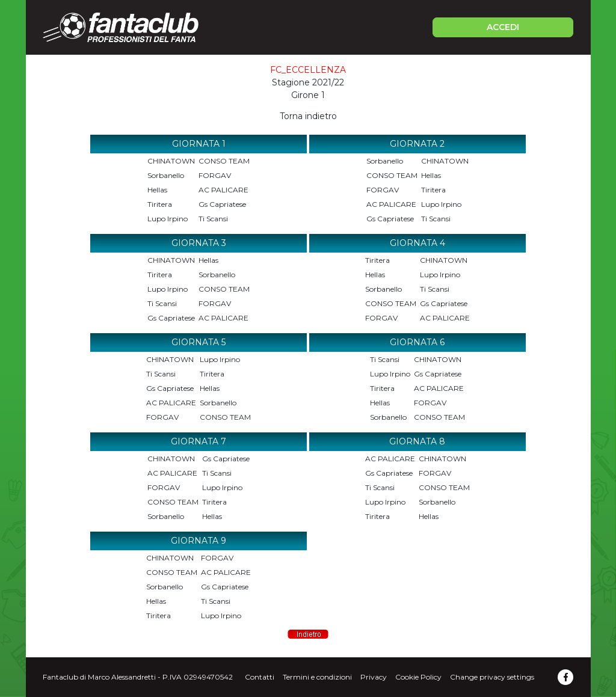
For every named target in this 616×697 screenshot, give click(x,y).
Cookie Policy (418, 677)
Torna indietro (308, 116)
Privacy (374, 677)
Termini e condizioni (317, 677)
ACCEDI (503, 27)
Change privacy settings (492, 677)
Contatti (260, 677)
